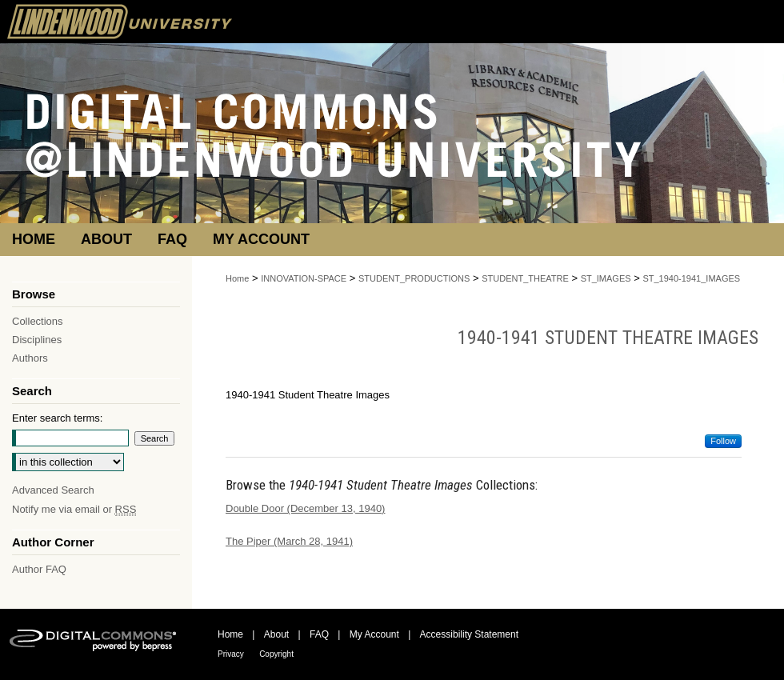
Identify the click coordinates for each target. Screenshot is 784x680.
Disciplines (37, 340)
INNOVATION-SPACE (304, 278)
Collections (38, 321)
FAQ (319, 634)
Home (237, 278)
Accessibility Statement (469, 634)
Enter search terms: (57, 418)
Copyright (276, 654)
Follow (723, 441)
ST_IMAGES (606, 278)
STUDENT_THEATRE (525, 278)
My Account (374, 634)
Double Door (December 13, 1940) (305, 508)
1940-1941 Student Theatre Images (608, 338)
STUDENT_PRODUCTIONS (414, 278)
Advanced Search (53, 490)
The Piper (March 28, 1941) (289, 541)
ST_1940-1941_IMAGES (691, 278)
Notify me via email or (74, 509)
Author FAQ (39, 569)
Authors (30, 358)
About (276, 634)
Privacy (231, 654)
